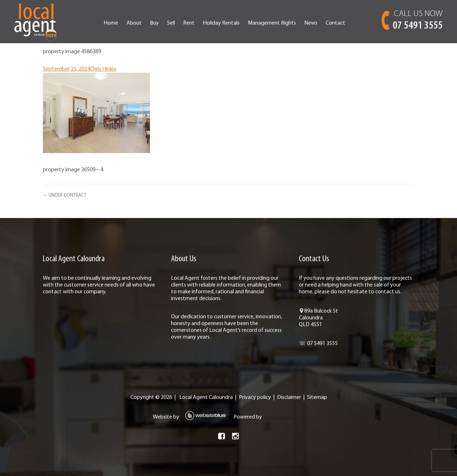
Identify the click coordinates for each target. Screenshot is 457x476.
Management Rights (272, 23)
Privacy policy (255, 397)
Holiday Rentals (221, 23)
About (134, 23)
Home (111, 23)
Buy (154, 23)
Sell (171, 23)
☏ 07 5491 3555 (318, 344)
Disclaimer (289, 397)
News (311, 23)
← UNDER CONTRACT (65, 195)
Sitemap (317, 397)
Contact (335, 23)
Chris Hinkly (103, 69)
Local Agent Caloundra (206, 397)
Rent (189, 23)
